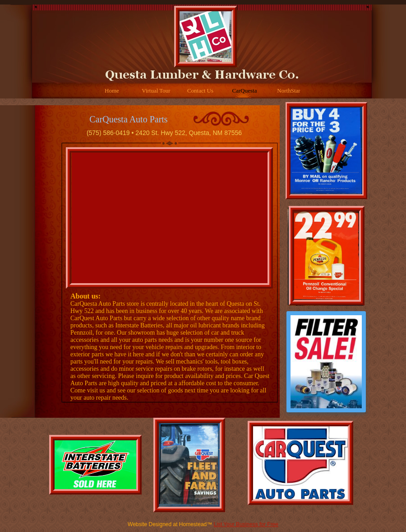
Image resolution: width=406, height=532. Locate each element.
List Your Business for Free (246, 524)
